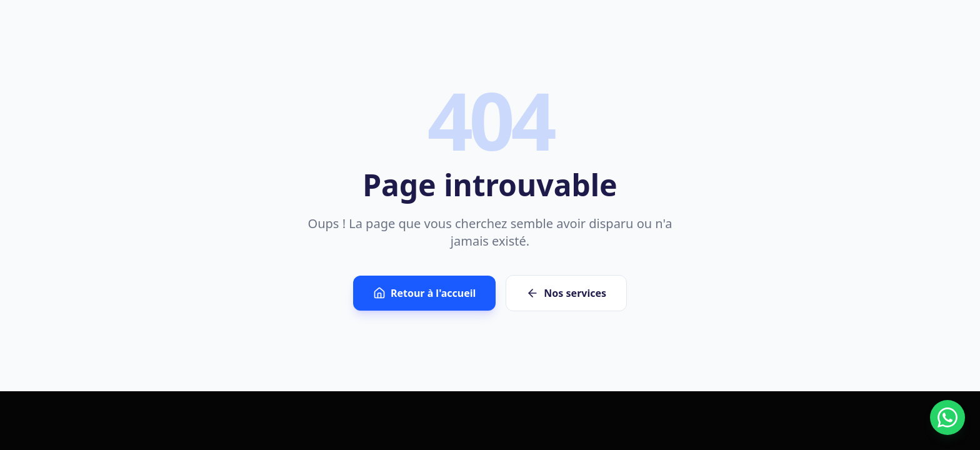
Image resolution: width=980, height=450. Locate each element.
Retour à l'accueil (424, 293)
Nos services (566, 293)
